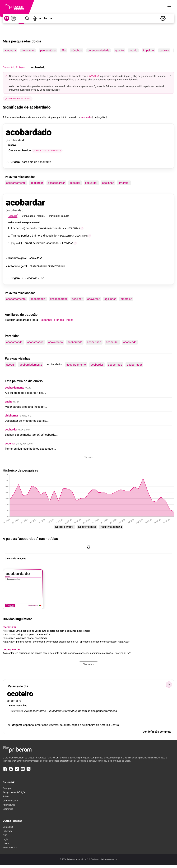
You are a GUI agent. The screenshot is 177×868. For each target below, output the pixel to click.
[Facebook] (5, 770)
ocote (67, 725)
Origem (15, 162)
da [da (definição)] (20, 140)
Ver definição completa (157, 732)
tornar (42, 228)
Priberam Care (10, 848)
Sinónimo (14, 258)
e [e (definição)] (26, 223)
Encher (15, 228)
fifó (63, 50)
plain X (6, 844)
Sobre (6, 797)
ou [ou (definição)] (95, 117)
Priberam (7, 831)
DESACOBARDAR (38, 266)
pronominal (33, 223)
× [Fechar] (171, 76)
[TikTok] (17, 770)
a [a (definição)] (8, 140)
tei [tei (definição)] (16, 701)
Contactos (8, 827)
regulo (133, 50)
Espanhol (46, 320)
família (86, 711)
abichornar (11, 416)
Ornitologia (16, 711)
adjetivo (102, 117)
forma (8, 117)
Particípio (54, 216)
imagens (21, 559)
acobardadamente (31, 365)
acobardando (14, 342)
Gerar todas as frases (18, 99)
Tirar (14, 236)
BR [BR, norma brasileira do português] (13, 18)
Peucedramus (56, 711)
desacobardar (56, 183)
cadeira (164, 50)
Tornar (27, 243)
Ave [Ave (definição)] (26, 711)
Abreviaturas (9, 805)
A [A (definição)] (4, 117)
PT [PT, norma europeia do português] (7, 18)
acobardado (18, 117)
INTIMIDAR (68, 243)
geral (24, 258)
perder (25, 236)
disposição (50, 236)
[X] (29, 770)
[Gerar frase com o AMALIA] (47, 151)
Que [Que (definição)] (11, 150)
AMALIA (94, 76)
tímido (41, 243)
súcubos (77, 50)
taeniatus (71, 711)
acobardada (75, 342)
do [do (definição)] (24, 140)
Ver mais (89, 457)
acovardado (55, 342)
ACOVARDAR (36, 258)
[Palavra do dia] (169, 685)
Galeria (9, 559)
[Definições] (163, 18)
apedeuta (10, 50)
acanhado (53, 243)
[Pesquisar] (27, 18)
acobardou (24, 150)
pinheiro (90, 725)
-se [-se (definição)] (22, 228)
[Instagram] (11, 770)
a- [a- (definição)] (23, 278)
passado (73, 117)
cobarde (57, 228)
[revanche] (28, 50)
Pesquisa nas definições (15, 793)
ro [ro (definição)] (20, 701)
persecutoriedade (99, 50)
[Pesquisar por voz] (35, 18)
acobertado (94, 342)
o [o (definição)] (31, 236)
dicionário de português (75, 758)
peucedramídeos (107, 711)
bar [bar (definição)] (15, 140)
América (105, 725)
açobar (10, 365)
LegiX (6, 839)
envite (9, 402)
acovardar (91, 183)
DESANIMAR (81, 236)
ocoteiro (20, 694)
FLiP (5, 835)
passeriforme (38, 711)
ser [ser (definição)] (33, 117)
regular (41, 216)
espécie (76, 725)
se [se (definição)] (15, 150)
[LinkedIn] (23, 770)
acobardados (35, 342)
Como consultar (11, 801)
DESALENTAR (67, 236)
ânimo (36, 236)
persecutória (48, 50)
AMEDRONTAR (73, 228)
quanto (119, 50)
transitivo (20, 223)
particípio (62, 117)
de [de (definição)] (79, 117)
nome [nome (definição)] (12, 706)
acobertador (134, 365)
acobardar (44, 162)
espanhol (29, 725)
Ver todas (88, 664)
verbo (11, 223)
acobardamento (16, 183)
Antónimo (14, 266)
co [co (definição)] (11, 140)
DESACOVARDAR (56, 266)
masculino (42, 117)
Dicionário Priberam (15, 67)
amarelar (124, 183)
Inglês (70, 320)
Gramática (8, 809)
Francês (59, 320)
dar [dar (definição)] (20, 210)
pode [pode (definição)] (28, 117)
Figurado (17, 243)
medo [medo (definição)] (33, 228)
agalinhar (108, 183)
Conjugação (28, 216)
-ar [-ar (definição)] (42, 278)
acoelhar (75, 183)
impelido (148, 50)
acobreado (130, 342)
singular (52, 117)
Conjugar (13, 216)
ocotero (54, 725)
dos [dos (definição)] (93, 711)
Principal (7, 788)
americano (42, 725)
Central (115, 725)
